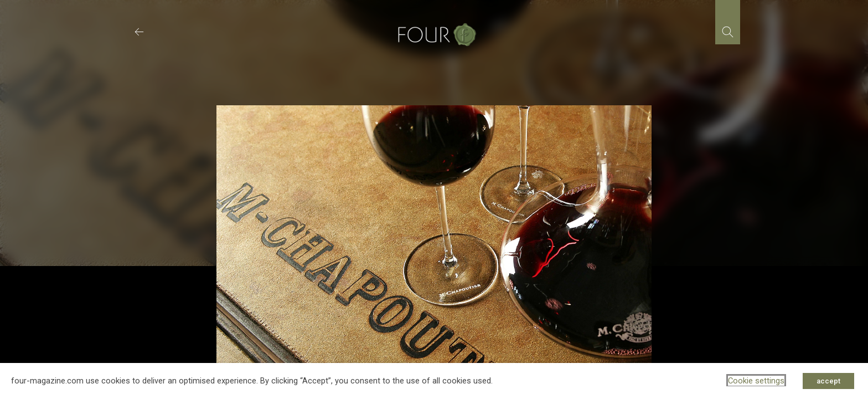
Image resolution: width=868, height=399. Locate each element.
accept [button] (828, 381)
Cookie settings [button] (756, 381)
